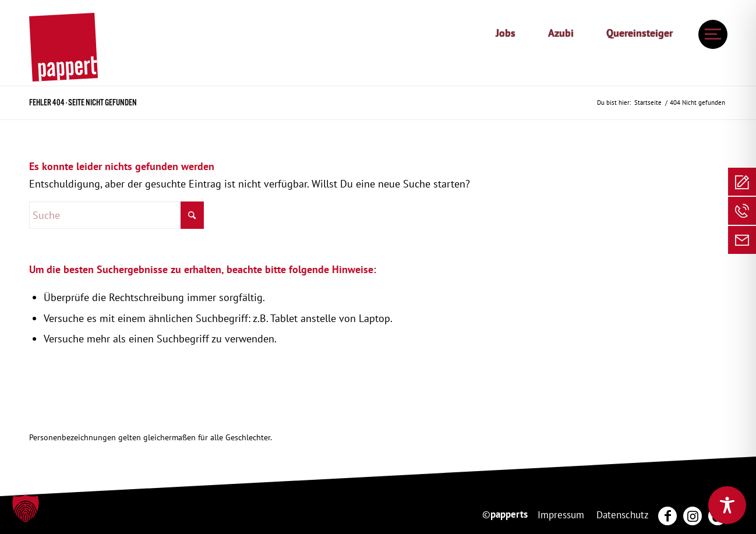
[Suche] (116, 215)
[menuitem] (506, 33)
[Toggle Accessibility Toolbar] (727, 505)
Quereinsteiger (640, 33)
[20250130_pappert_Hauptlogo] (63, 47)
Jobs (506, 33)
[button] (26, 508)
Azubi (561, 33)
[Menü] (709, 34)
